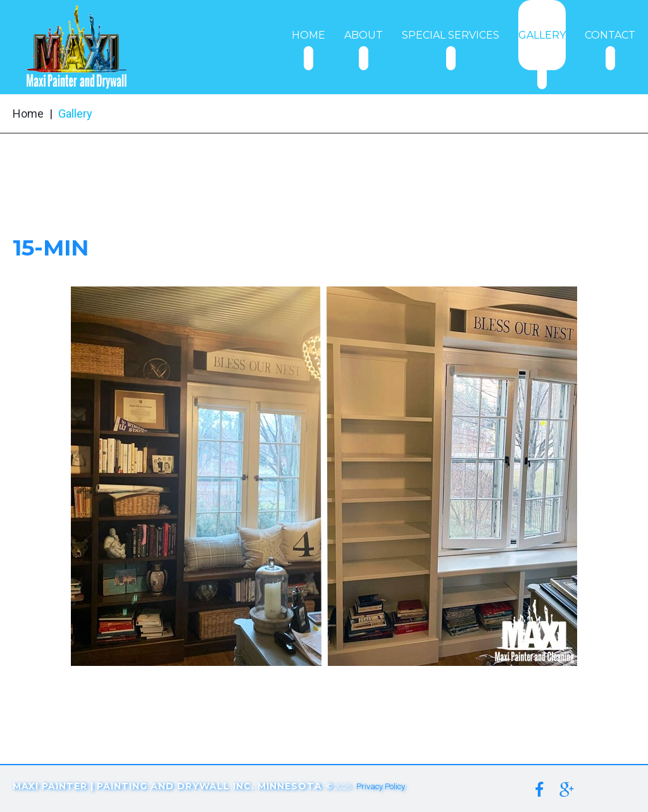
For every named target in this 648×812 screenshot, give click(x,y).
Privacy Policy (381, 786)
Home (28, 114)
